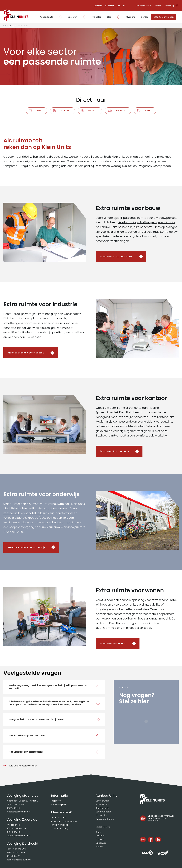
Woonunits (101, 815)
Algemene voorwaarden (64, 821)
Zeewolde (121, 6)
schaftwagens (13, 323)
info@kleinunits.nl (144, 6)
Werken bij (169, 6)
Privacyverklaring (60, 825)
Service (158, 6)
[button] (54, 687)
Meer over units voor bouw (117, 257)
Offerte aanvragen (164, 17)
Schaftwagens (103, 812)
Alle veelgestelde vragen (23, 766)
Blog (109, 17)
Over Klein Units (59, 818)
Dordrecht (109, 6)
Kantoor (92, 111)
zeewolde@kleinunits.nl (19, 836)
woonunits (129, 605)
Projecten (97, 17)
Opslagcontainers (105, 819)
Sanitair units (102, 808)
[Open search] (177, 6)
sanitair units (167, 222)
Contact (145, 17)
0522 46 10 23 (13, 808)
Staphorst (98, 6)
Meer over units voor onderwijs (26, 547)
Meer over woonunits (113, 643)
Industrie (65, 111)
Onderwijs (120, 111)
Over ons (131, 17)
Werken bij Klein (59, 804)
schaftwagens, (147, 222)
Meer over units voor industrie (26, 353)
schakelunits (109, 227)
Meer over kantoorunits (115, 451)
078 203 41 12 (13, 856)
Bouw (39, 111)
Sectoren (73, 17)
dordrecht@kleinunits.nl (19, 860)
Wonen (147, 111)
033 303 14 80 (14, 832)
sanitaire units (34, 323)
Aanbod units (46, 17)
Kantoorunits (102, 801)
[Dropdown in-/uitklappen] (59, 17)
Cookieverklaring (60, 828)
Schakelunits (102, 804)
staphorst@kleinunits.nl (19, 812)
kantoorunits (127, 222)
